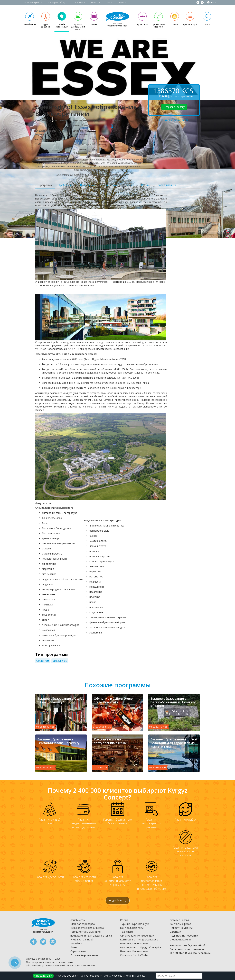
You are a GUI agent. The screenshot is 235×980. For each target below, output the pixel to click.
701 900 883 (89, 976)
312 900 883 (66, 976)
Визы (74, 947)
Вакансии (95, 2)
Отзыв (109, 2)
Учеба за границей (82, 939)
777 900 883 (112, 976)
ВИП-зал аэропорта (83, 924)
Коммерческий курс (57, 2)
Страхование (78, 951)
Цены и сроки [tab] (110, 185)
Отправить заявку (174, 107)
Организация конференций (137, 936)
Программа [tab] (45, 185)
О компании (79, 2)
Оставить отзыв (180, 920)
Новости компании (181, 928)
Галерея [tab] (129, 185)
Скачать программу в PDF (174, 120)
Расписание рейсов (33, 2)
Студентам (43, 661)
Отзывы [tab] (146, 185)
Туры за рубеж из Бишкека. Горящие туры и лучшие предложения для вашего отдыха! (91, 932)
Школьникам (60, 661)
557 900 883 (136, 976)
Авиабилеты (78, 920)
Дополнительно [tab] (167, 185)
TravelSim (76, 943)
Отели (124, 920)
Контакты (122, 2)
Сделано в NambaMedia (134, 955)
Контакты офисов (180, 924)
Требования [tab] (66, 185)
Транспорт (127, 932)
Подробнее (118, 900)
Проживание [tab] (87, 185)
